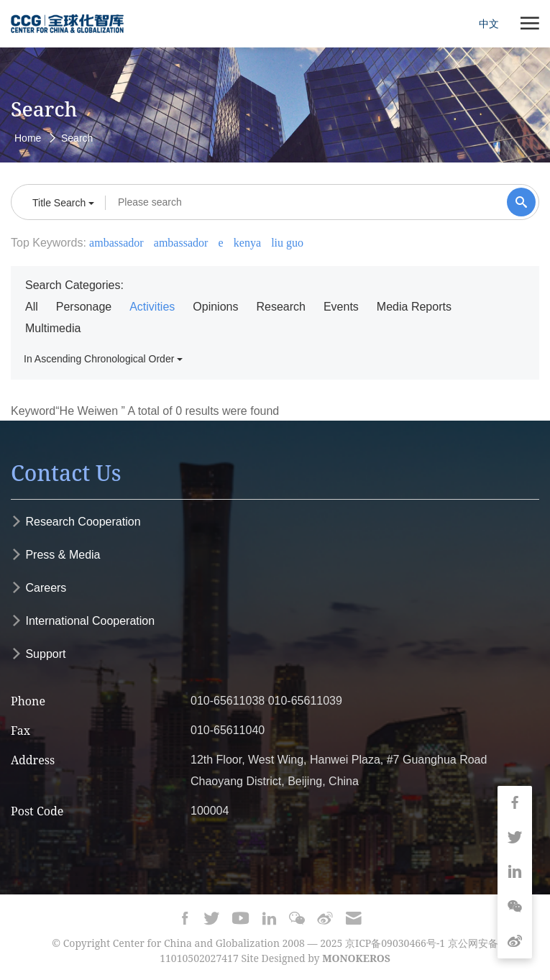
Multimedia (53, 328)
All (32, 307)
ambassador (116, 243)
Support (38, 654)
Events (341, 307)
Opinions (215, 307)
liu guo (287, 243)
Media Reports (414, 307)
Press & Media (55, 555)
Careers (38, 588)
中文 (489, 23)
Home (28, 138)
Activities (152, 307)
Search (77, 138)
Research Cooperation (76, 522)
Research (280, 307)
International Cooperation (83, 621)
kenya (247, 243)
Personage (84, 307)
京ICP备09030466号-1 (395, 943)
